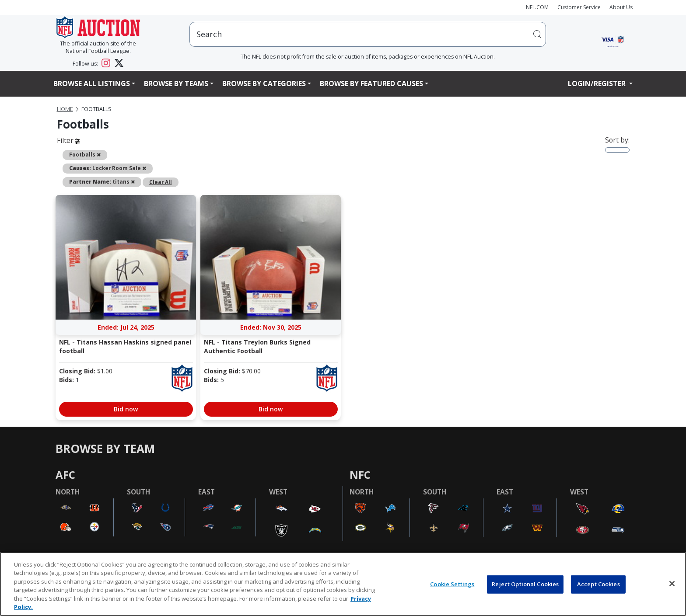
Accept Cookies (598, 584)
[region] (343, 584)
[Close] (672, 584)
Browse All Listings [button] (92, 84)
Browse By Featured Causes (371, 84)
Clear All (161, 182)
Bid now (126, 409)
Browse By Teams (176, 84)
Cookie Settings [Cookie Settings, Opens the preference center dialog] (452, 584)
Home (65, 109)
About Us (621, 7)
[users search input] (368, 34)
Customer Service (579, 7)
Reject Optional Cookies (525, 584)
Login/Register (598, 84)
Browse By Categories (264, 84)
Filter (68, 140)
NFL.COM (537, 7)
